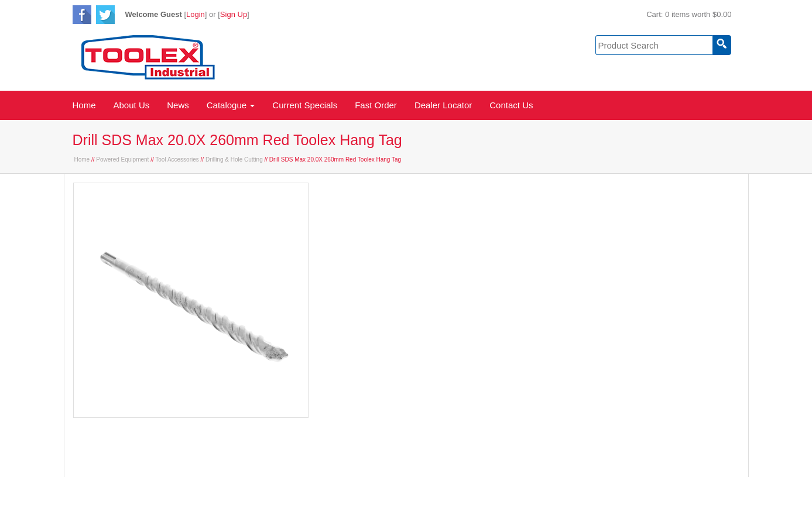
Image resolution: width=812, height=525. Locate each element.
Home (84, 105)
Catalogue (231, 105)
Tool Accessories (177, 159)
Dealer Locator (443, 105)
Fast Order (376, 105)
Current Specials (305, 105)
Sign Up (234, 14)
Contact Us (511, 105)
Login (196, 14)
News (178, 105)
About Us (132, 105)
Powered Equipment (122, 159)
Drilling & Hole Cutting (234, 159)
